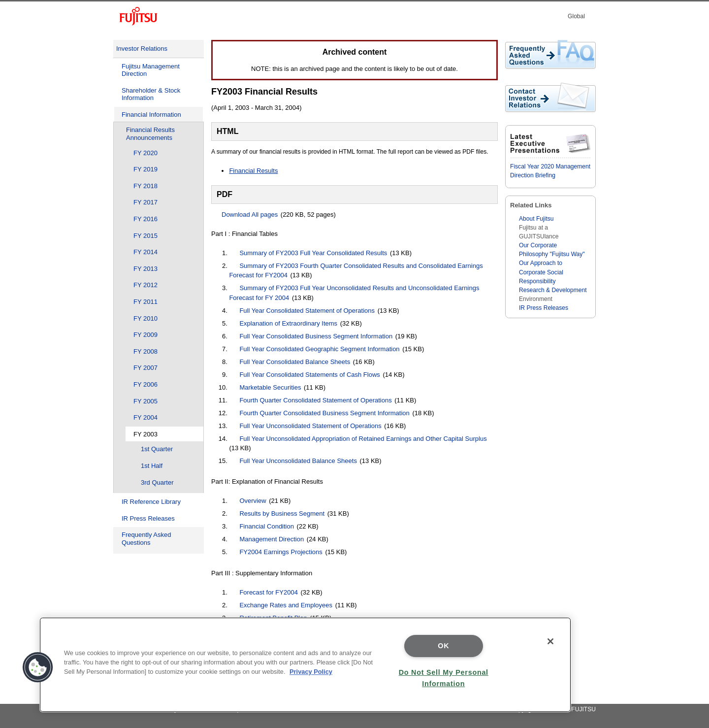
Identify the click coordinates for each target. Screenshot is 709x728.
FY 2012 (145, 285)
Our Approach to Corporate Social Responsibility (541, 272)
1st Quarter (157, 449)
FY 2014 (145, 252)
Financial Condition (267, 526)
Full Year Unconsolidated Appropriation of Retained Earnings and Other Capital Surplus (363, 439)
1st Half (152, 466)
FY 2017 (145, 202)
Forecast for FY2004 (269, 592)
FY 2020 (145, 153)
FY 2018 (145, 186)
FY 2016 (145, 219)
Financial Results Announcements (150, 134)
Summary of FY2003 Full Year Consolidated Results (313, 253)
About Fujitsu (536, 219)
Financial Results (253, 171)
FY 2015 (145, 236)
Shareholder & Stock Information (151, 94)
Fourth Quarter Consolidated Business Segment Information (324, 413)
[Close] (550, 641)
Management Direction (272, 539)
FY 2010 (145, 318)
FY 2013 (145, 269)
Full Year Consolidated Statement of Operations (307, 311)
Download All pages (250, 215)
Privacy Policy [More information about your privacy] (311, 672)
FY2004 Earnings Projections (281, 552)
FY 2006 (145, 384)
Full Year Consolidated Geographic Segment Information (319, 349)
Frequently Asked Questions (146, 539)
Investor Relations (142, 49)
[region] (305, 665)
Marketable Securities (270, 387)
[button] (38, 667)
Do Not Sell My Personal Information (444, 678)
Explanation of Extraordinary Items (288, 323)
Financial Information (151, 115)
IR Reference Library (151, 502)
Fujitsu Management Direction (151, 70)
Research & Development (553, 290)
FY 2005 (145, 401)
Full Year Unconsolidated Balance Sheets (298, 461)
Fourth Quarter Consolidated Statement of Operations (315, 400)
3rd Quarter (157, 482)
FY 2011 (145, 302)
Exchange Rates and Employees (286, 605)
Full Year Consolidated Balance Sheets (295, 362)
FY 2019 (145, 169)
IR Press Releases (148, 518)
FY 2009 (145, 335)
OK (443, 646)
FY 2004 (145, 417)
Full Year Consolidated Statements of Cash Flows (309, 375)
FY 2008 (145, 351)
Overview (253, 501)
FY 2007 (145, 368)
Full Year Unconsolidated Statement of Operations (310, 426)
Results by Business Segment (282, 513)
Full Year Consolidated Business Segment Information (316, 336)
